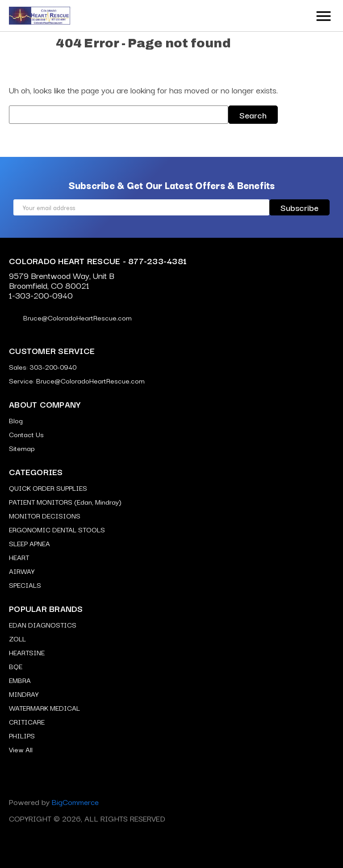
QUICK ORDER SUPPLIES (48, 488)
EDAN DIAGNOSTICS (43, 624)
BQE (16, 666)
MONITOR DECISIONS (45, 515)
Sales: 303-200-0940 (43, 367)
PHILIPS (22, 735)
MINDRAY (24, 694)
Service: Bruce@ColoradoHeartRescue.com (77, 380)
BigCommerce (75, 802)
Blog (16, 420)
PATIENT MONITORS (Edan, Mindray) (65, 501)
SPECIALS (25, 585)
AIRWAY (22, 571)
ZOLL (17, 638)
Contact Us (26, 434)
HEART (19, 557)
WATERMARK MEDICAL (44, 708)
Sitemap (22, 448)
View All (21, 749)
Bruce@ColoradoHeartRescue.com (70, 317)
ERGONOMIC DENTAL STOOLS (57, 529)
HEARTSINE (27, 652)
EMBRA (20, 680)
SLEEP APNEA (29, 543)
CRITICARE (27, 721)
